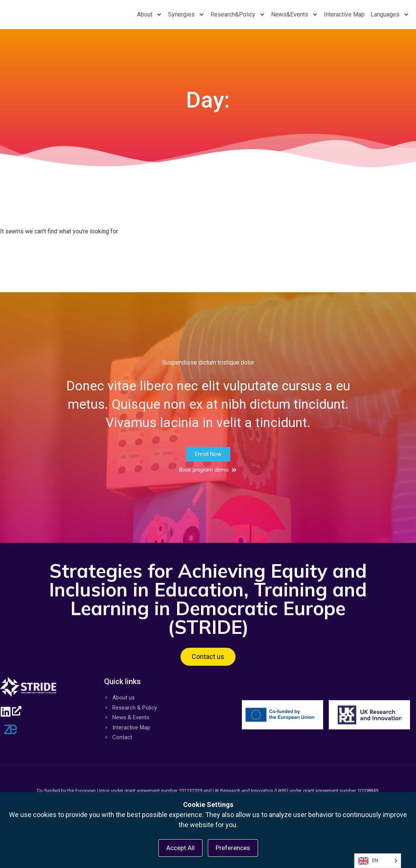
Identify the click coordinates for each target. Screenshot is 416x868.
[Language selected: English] (378, 861)
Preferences (233, 848)
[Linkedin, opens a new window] (9, 717)
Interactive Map (344, 18)
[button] (208, 461)
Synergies (186, 18)
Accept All (180, 848)
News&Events (294, 18)
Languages (390, 18)
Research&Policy (238, 18)
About (150, 18)
